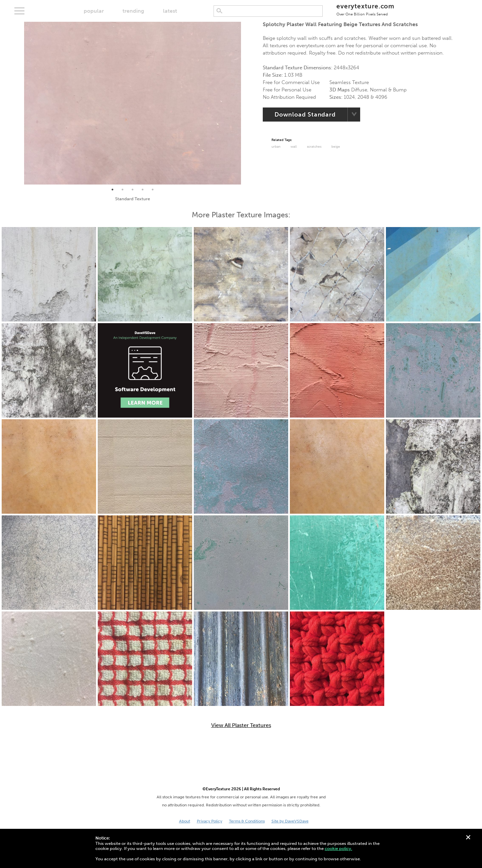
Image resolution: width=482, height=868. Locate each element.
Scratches (314, 147)
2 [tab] (123, 190)
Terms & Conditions (247, 821)
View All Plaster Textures (241, 725)
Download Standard (305, 115)
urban (276, 147)
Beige (336, 147)
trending (133, 11)
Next (246, 103)
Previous (19, 103)
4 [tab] (143, 190)
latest (170, 11)
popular (94, 11)
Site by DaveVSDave (290, 821)
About (185, 821)
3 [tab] (133, 190)
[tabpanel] (133, 103)
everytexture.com (365, 9)
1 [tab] (112, 190)
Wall (294, 147)
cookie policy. (338, 848)
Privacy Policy (210, 821)
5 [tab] (153, 190)
